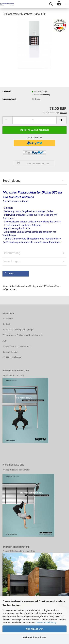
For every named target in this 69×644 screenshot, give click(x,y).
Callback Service (10, 352)
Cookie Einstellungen (12, 357)
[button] (7, 120)
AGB (5, 341)
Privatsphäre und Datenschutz (17, 346)
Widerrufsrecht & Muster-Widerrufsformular (23, 335)
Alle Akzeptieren (35, 629)
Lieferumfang (11, 253)
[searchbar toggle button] (51, 4)
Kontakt (6, 324)
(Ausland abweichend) (41, 95)
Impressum (8, 318)
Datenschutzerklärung (46, 622)
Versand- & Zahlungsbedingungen (18, 330)
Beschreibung (11, 181)
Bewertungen (11, 261)
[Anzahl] (34, 120)
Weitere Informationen (34, 637)
